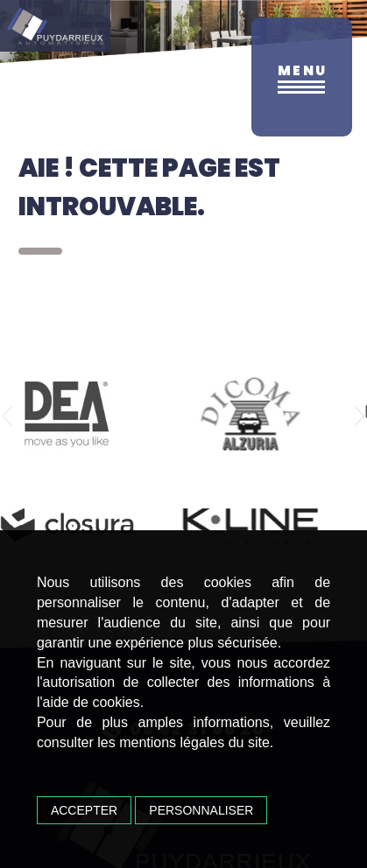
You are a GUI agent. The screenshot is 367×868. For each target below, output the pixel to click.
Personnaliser (201, 810)
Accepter (84, 810)
